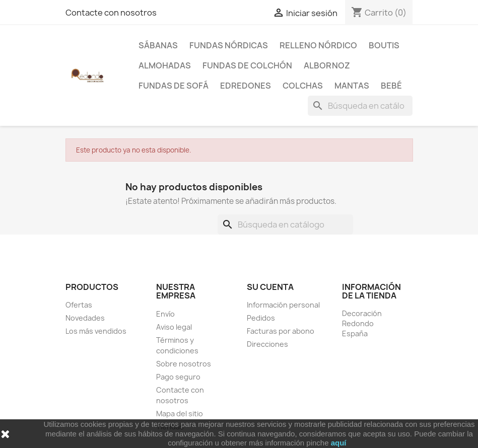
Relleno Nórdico (318, 45)
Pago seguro (178, 377)
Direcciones (267, 344)
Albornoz (327, 65)
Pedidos (261, 318)
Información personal (283, 305)
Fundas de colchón (247, 65)
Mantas (352, 86)
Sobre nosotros (184, 364)
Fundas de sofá (174, 86)
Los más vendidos (96, 331)
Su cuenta (270, 287)
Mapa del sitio (180, 414)
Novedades (85, 318)
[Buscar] (360, 106)
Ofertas (79, 305)
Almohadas (165, 65)
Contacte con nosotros (111, 13)
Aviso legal (174, 327)
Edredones (246, 86)
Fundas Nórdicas (229, 45)
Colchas (303, 86)
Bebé (391, 86)
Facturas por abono (281, 331)
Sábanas (158, 45)
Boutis (384, 45)
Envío (165, 314)
